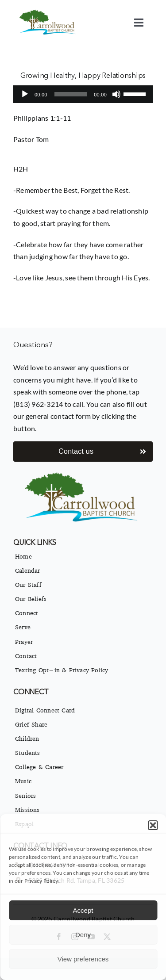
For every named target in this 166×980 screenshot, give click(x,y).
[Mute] (116, 94)
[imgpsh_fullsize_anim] (48, 12)
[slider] (71, 94)
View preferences (83, 959)
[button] (153, 825)
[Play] (25, 94)
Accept (83, 910)
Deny (83, 935)
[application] (83, 94)
